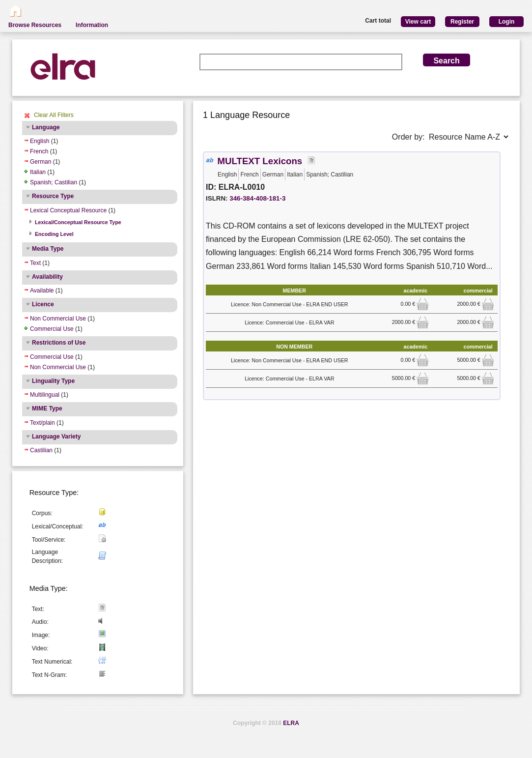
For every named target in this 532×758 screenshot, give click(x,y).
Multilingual (45, 395)
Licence (43, 304)
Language (46, 127)
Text (35, 263)
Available (42, 291)
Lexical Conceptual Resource (68, 210)
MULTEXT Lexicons (260, 161)
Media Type (48, 249)
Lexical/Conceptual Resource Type (78, 222)
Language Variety (56, 437)
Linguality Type (53, 381)
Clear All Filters (54, 115)
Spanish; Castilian (54, 182)
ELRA (291, 723)
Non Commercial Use (58, 319)
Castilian (41, 450)
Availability (47, 277)
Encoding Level (54, 234)
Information (92, 25)
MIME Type (47, 408)
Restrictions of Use (59, 343)
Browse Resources (35, 25)
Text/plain (42, 423)
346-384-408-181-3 (257, 198)
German (41, 162)
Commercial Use (52, 329)
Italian (38, 172)
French (39, 151)
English (40, 141)
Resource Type (53, 196)
